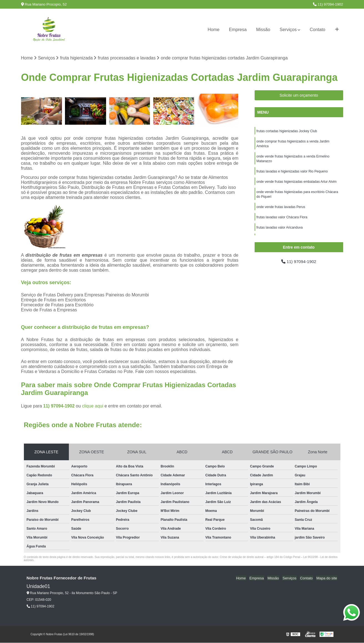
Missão (263, 30)
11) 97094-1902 (328, 4)
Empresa (238, 30)
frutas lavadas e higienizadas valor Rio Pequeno (292, 173)
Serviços (288, 30)
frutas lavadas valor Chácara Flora (282, 220)
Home (214, 30)
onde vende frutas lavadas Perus (281, 210)
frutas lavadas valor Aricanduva (280, 231)
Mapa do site (327, 578)
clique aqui (93, 406)
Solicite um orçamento (299, 96)
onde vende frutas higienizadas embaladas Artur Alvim (297, 184)
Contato (317, 30)
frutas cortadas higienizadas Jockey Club (287, 131)
